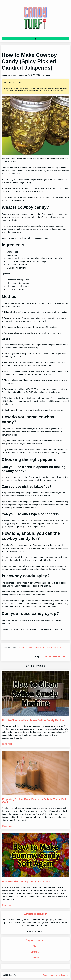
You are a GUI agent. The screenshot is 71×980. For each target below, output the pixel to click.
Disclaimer (65, 975)
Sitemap (36, 958)
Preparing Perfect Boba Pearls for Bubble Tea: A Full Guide (34, 801)
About (35, 946)
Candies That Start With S (55, 657)
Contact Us (35, 952)
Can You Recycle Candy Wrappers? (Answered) (39, 648)
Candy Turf (13, 975)
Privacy (46, 975)
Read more (7, 744)
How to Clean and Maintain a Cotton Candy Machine (34, 720)
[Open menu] (35, 39)
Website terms (55, 975)
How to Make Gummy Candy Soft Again (26, 881)
